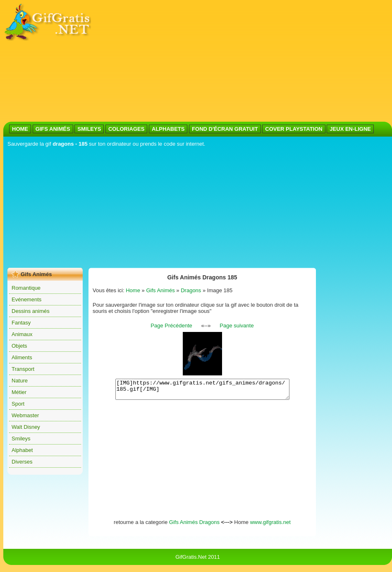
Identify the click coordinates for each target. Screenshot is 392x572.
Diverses (22, 462)
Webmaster (25, 415)
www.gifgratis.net (270, 526)
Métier (19, 392)
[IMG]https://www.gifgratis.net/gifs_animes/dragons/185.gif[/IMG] (202, 391)
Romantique (26, 288)
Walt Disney (26, 427)
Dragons (191, 290)
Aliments (22, 357)
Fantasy (21, 323)
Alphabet (22, 450)
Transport (23, 369)
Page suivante (237, 326)
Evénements (26, 299)
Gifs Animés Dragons (194, 526)
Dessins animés (31, 311)
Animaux (22, 334)
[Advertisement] (172, 61)
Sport (18, 404)
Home (133, 290)
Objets (19, 346)
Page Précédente (171, 326)
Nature (20, 381)
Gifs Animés (160, 290)
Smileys (21, 439)
